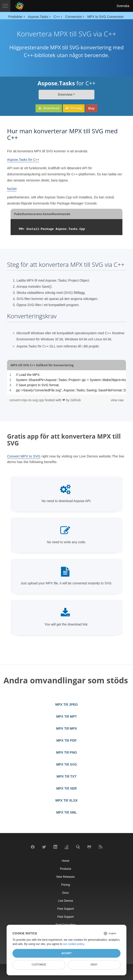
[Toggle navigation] (5, 6)
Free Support (65, 909)
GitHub (76, 400)
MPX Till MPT (67, 716)
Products (66, 869)
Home (65, 861)
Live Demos (66, 901)
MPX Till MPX (66, 728)
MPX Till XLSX (66, 800)
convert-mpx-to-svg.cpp (27, 400)
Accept (66, 953)
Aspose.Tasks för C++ (23, 160)
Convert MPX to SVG (24, 456)
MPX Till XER (66, 788)
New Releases (66, 877)
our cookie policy (74, 944)
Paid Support (66, 917)
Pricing (74, 108)
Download (49, 108)
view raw (117, 400)
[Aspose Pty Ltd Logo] (20, 6)
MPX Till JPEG (66, 704)
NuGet (12, 189)
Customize (39, 964)
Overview (65, 94)
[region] (66, 382)
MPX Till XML (67, 812)
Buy (91, 108)
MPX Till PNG (66, 752)
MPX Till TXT (66, 776)
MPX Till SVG (67, 764)
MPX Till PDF (66, 740)
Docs (66, 893)
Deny (94, 964)
